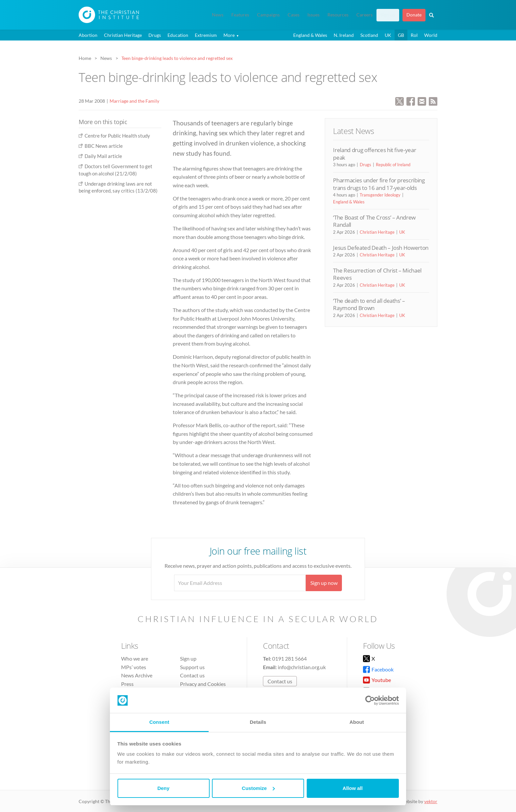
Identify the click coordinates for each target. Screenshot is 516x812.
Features (240, 15)
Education (178, 35)
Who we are (135, 658)
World (431, 35)
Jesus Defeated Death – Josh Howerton (381, 248)
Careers (364, 15)
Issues (313, 15)
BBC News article (104, 146)
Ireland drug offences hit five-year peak (374, 154)
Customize (258, 788)
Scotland (369, 35)
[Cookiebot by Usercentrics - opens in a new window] (370, 700)
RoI (414, 35)
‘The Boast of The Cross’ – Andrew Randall (374, 221)
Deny (163, 788)
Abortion (88, 35)
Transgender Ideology (380, 195)
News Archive (137, 675)
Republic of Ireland (393, 165)
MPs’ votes (134, 667)
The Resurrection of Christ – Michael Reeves (377, 274)
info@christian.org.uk (302, 667)
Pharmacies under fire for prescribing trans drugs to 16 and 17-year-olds (379, 184)
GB (401, 35)
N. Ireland (344, 35)
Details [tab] (258, 722)
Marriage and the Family (134, 101)
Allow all (353, 788)
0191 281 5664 (289, 658)
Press (127, 684)
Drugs (155, 35)
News (218, 15)
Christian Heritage (123, 35)
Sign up (388, 15)
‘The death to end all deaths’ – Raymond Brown (369, 304)
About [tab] (357, 722)
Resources (338, 15)
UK (388, 35)
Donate (414, 15)
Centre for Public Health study (117, 136)
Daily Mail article (103, 156)
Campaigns (268, 15)
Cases (294, 15)
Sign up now (324, 583)
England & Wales (310, 35)
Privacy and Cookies (203, 684)
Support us (192, 667)
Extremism (206, 35)
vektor (431, 801)
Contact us (192, 675)
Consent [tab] (159, 722)
